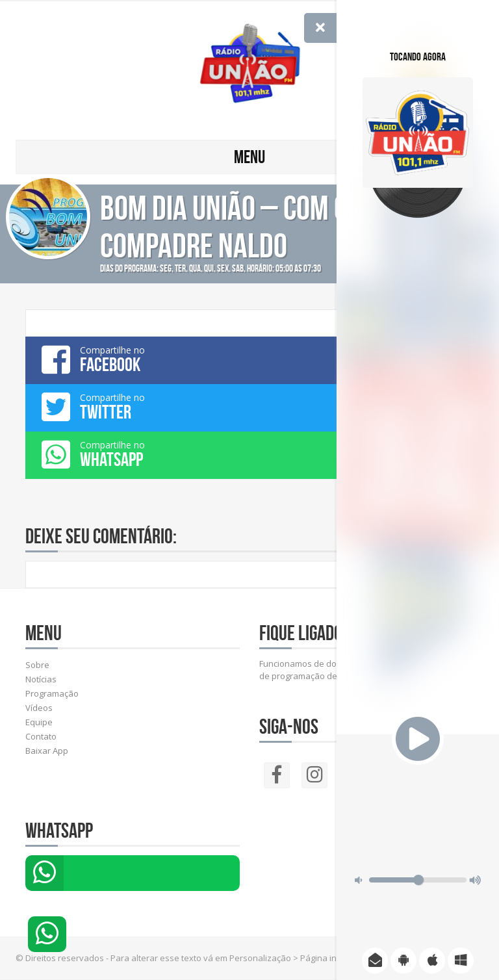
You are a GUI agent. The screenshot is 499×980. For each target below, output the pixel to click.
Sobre (37, 665)
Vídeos (39, 708)
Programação (52, 693)
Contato (41, 736)
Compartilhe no (249, 359)
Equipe (39, 722)
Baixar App (47, 751)
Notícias (41, 679)
